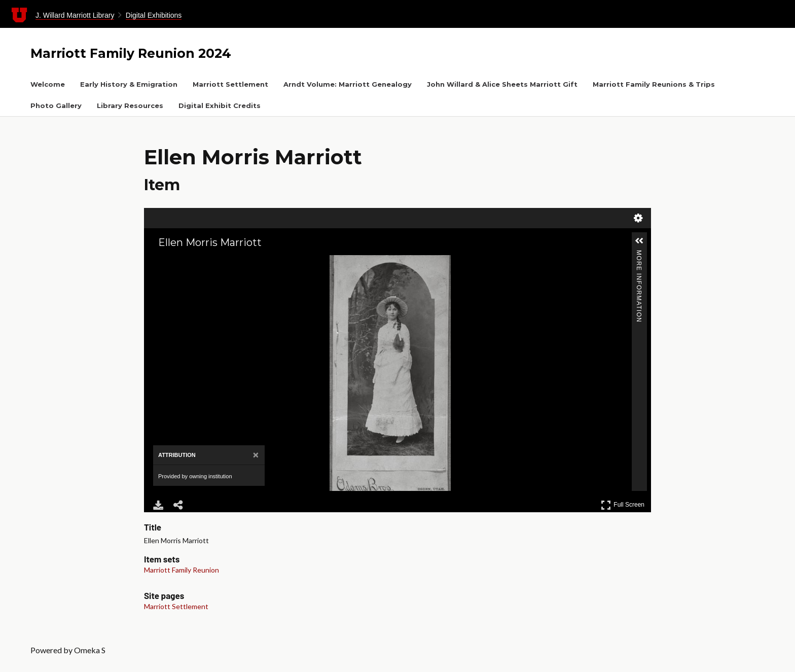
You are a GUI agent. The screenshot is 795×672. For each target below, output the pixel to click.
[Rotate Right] (188, 262)
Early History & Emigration (129, 84)
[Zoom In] (159, 262)
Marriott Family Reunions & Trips (654, 84)
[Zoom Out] (173, 262)
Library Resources (130, 105)
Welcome (48, 84)
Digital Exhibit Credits (220, 105)
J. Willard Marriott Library (75, 15)
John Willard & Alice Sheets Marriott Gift (502, 84)
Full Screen (623, 505)
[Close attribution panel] (256, 455)
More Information (639, 254)
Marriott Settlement (230, 84)
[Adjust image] (202, 262)
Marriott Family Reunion (182, 570)
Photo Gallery (56, 105)
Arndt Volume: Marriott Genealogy (348, 84)
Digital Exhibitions (154, 15)
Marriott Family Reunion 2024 (131, 53)
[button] (639, 241)
